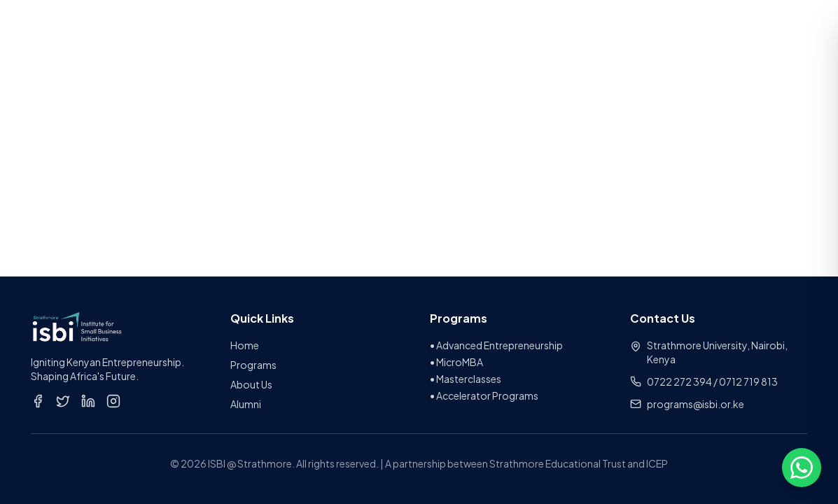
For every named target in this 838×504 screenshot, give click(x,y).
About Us (251, 384)
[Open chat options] (802, 468)
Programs (253, 365)
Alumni (246, 404)
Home (245, 345)
